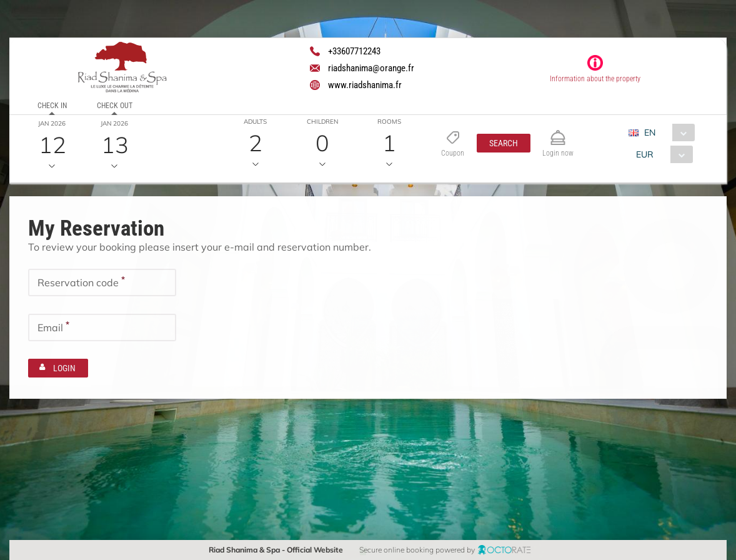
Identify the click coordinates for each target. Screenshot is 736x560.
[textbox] (102, 281)
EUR (645, 154)
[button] (504, 143)
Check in (52, 106)
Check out (115, 106)
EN (650, 132)
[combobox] (666, 132)
